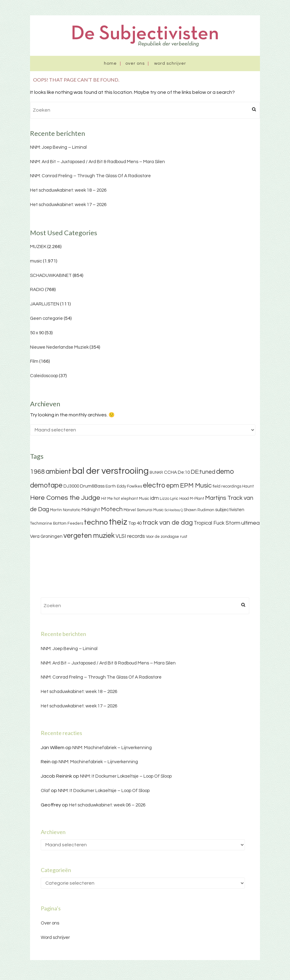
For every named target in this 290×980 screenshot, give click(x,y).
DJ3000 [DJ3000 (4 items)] (71, 486)
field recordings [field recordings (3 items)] (227, 486)
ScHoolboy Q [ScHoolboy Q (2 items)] (174, 510)
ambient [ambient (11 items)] (58, 472)
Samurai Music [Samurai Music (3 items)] (150, 510)
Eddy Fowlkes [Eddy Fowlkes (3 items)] (129, 486)
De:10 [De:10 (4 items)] (184, 472)
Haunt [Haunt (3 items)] (248, 486)
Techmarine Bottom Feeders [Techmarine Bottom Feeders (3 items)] (57, 523)
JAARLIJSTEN (45, 304)
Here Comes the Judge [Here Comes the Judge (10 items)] (65, 498)
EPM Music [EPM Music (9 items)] (196, 486)
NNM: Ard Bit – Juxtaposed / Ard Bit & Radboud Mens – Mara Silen (97, 162)
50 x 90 (37, 333)
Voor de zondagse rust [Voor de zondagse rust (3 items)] (167, 537)
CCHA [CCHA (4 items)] (170, 472)
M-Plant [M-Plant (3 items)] (197, 499)
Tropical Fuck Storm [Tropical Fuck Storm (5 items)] (217, 523)
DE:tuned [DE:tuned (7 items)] (203, 472)
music (36, 261)
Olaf (45, 791)
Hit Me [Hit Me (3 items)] (107, 499)
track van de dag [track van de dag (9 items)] (168, 523)
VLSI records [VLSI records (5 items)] (130, 536)
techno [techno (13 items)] (96, 522)
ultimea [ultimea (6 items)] (250, 523)
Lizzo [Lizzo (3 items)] (164, 499)
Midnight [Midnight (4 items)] (91, 510)
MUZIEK (38, 247)
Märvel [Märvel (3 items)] (130, 510)
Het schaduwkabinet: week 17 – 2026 (68, 205)
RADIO (37, 290)
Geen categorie (46, 318)
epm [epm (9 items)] (173, 486)
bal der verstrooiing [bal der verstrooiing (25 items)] (110, 471)
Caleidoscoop (44, 376)
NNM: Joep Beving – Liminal (58, 147)
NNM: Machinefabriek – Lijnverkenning (112, 748)
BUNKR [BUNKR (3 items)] (156, 473)
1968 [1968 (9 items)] (37, 472)
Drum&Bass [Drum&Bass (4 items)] (92, 486)
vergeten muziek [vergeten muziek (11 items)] (89, 536)
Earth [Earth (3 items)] (111, 486)
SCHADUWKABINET (51, 276)
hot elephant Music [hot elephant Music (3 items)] (132, 499)
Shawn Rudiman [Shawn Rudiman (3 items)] (199, 510)
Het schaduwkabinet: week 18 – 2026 (68, 190)
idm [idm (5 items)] (155, 498)
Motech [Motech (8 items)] (112, 509)
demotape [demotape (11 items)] (46, 485)
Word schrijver (170, 63)
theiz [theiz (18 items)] (118, 522)
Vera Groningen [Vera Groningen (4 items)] (46, 536)
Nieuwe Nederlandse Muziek (59, 347)
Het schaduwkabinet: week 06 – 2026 (107, 805)
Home (110, 63)
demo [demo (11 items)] (225, 472)
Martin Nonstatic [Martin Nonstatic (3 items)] (65, 510)
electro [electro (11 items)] (154, 485)
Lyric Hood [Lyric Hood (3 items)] (179, 499)
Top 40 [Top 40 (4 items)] (135, 523)
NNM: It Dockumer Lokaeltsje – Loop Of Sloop (126, 776)
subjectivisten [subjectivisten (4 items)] (230, 510)
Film (34, 361)
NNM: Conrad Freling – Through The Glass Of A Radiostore (90, 176)
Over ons (135, 63)
